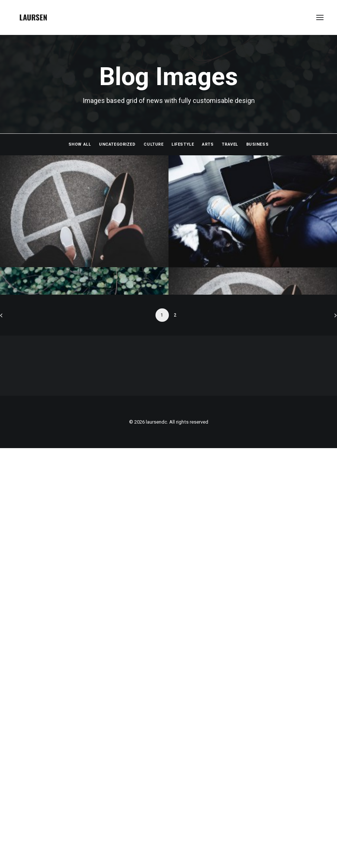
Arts (208, 144)
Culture (153, 144)
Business (257, 144)
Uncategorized (117, 144)
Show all (80, 144)
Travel (230, 144)
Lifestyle (183, 144)
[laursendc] (33, 17)
